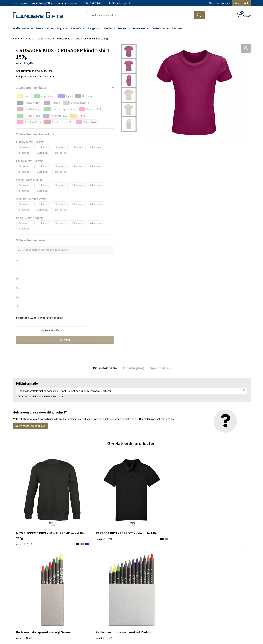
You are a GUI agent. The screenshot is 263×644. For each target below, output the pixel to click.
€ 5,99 (83, 524)
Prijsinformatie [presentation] (106, 368)
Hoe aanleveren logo (148, 576)
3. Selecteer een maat (31, 240)
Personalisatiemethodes (150, 571)
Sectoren (178, 28)
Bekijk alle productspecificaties (35, 76)
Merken (123, 28)
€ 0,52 (203, 524)
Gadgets (93, 28)
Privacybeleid (202, 566)
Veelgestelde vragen (88, 566)
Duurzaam (139, 28)
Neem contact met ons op (30, 426)
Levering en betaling (148, 561)
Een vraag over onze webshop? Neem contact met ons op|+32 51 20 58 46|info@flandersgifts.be (72, 3)
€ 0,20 (143, 524)
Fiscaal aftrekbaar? (146, 566)
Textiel (108, 28)
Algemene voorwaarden (208, 556)
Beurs (40, 28)
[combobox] (141, 15)
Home (16, 38)
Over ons (214, 3)
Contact (225, 3)
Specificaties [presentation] (159, 368)
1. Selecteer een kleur (31, 88)
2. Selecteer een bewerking (35, 134)
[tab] (106, 368)
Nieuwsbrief (241, 3)
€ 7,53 (24, 524)
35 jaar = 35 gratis (57, 28)
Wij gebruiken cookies (207, 561)
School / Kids (44, 38)
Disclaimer (201, 571)
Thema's (76, 28)
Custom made (160, 28)
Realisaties (142, 556)
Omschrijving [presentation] (133, 368)
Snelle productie (23, 28)
